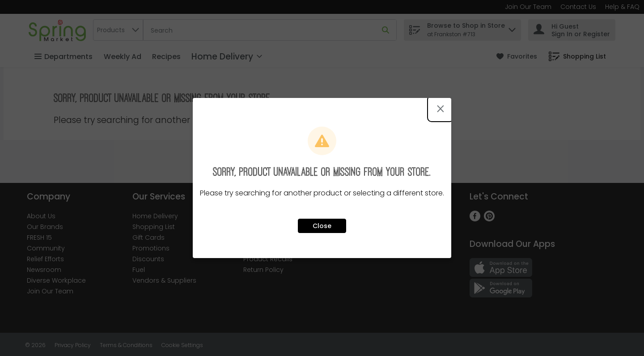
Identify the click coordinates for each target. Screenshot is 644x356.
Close (322, 226)
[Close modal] (441, 109)
